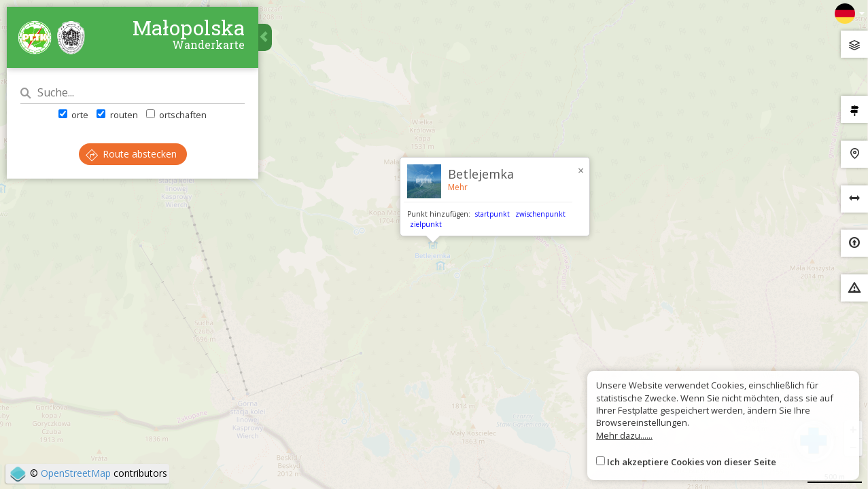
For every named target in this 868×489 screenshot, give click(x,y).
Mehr (458, 187)
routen (117, 115)
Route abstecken (131, 154)
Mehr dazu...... (624, 435)
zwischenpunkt (540, 214)
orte (73, 115)
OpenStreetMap (76, 473)
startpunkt (492, 214)
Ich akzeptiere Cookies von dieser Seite (692, 462)
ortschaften (176, 115)
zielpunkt (426, 224)
